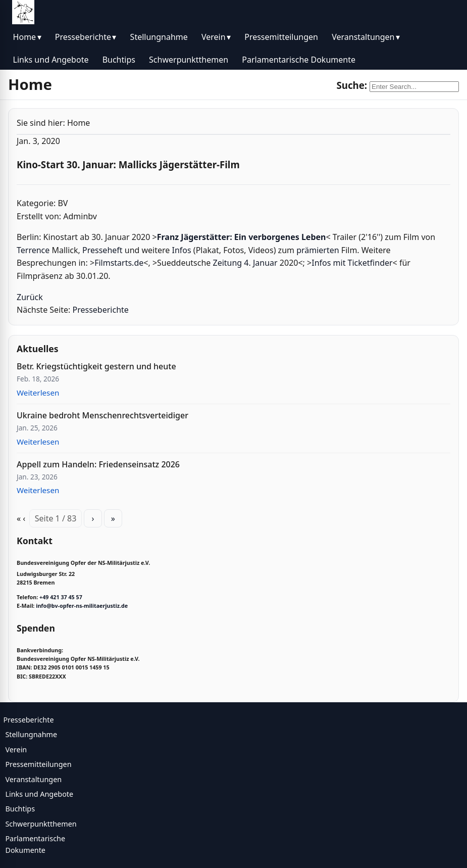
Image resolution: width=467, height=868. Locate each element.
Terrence (33, 250)
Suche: (352, 85)
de (139, 263)
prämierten (318, 250)
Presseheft (102, 250)
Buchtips (119, 60)
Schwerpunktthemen (189, 60)
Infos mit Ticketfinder (352, 263)
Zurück (30, 297)
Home (25, 37)
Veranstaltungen (363, 37)
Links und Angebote (51, 60)
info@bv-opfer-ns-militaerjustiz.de (82, 606)
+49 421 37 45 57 (61, 597)
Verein (214, 37)
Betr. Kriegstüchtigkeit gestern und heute (96, 366)
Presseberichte (83, 37)
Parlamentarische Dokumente (299, 60)
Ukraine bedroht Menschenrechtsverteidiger (102, 415)
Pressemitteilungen (281, 37)
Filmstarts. (114, 263)
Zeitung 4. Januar (245, 263)
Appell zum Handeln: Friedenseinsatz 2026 (98, 464)
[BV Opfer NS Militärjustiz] (23, 12)
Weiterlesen (38, 393)
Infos (182, 250)
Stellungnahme (159, 37)
